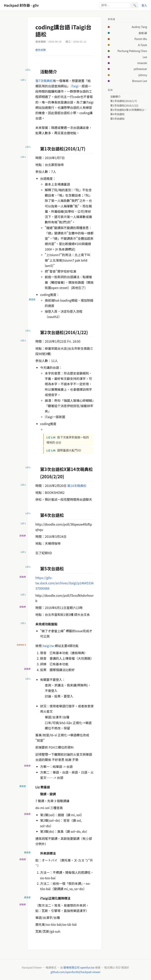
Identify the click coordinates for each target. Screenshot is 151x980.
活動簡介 (115, 97)
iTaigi (75, 86)
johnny (143, 75)
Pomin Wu (141, 39)
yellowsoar (140, 69)
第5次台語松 (117, 119)
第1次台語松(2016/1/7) (124, 101)
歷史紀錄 (41, 50)
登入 (144, 5)
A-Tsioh (143, 45)
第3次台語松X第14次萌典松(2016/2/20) (129, 110)
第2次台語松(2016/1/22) (124, 105)
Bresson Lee (140, 81)
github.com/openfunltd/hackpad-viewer (75, 972)
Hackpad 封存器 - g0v (21, 5)
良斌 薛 (143, 33)
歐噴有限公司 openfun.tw (79, 967)
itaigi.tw (48, 646)
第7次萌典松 (44, 81)
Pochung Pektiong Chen (132, 51)
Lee (145, 57)
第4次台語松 (117, 114)
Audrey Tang (139, 27)
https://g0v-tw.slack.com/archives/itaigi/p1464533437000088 (64, 583)
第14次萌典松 (77, 486)
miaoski (142, 63)
